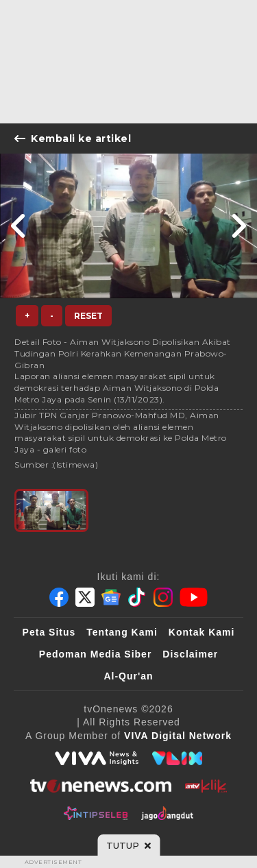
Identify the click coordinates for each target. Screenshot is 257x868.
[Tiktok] (137, 597)
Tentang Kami (122, 632)
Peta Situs (49, 632)
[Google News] (111, 597)
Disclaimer (190, 654)
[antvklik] (206, 786)
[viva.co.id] (97, 758)
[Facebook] (59, 597)
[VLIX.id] (178, 758)
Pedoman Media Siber (95, 654)
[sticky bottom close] (128, 845)
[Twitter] (85, 597)
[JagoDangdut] (168, 813)
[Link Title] (19, 226)
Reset (88, 316)
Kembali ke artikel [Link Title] (73, 138)
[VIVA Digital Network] (178, 736)
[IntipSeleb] (96, 813)
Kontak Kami (202, 632)
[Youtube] (194, 597)
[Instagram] (163, 597)
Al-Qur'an (128, 676)
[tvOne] (100, 786)
